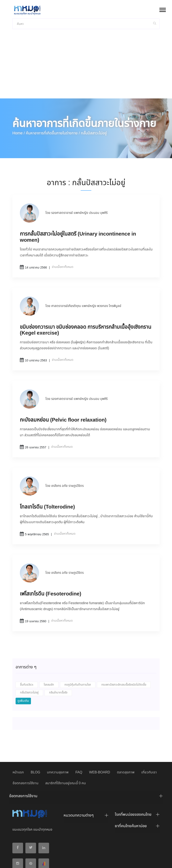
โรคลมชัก (49, 650)
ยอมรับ (130, 861)
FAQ (79, 738)
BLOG (35, 738)
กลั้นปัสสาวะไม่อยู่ (29, 658)
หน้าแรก (18, 738)
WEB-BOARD (99, 738)
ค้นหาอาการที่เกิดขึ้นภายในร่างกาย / (53, 99)
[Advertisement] (86, 32)
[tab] (86, 763)
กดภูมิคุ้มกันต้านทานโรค (78, 650)
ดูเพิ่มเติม (23, 666)
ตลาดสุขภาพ (126, 738)
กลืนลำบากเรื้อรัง (58, 658)
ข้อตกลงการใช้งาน (26, 749)
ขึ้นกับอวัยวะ (27, 650)
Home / (19, 99)
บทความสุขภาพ (58, 738)
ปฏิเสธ (143, 861)
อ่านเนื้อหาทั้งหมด (63, 232)
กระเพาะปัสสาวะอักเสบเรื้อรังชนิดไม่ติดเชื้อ (124, 650)
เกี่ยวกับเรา (149, 738)
